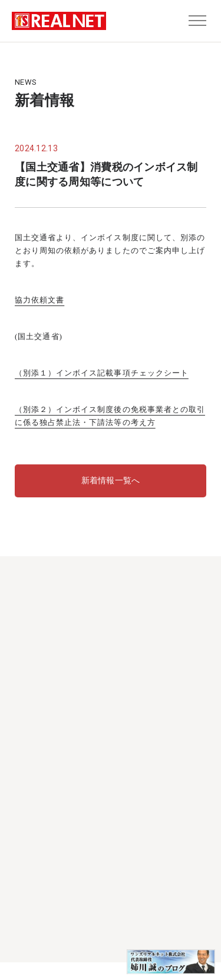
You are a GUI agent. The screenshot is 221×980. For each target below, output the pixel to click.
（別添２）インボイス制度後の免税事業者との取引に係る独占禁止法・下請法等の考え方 (110, 416)
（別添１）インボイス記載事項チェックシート (102, 373)
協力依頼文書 (39, 300)
